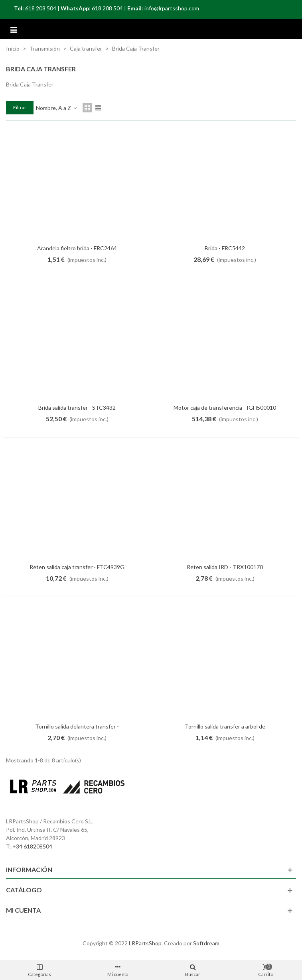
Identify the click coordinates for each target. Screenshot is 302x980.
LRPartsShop (145, 943)
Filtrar (20, 107)
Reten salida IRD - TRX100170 (225, 567)
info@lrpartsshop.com (172, 8)
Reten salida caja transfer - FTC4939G (77, 567)
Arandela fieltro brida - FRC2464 (77, 248)
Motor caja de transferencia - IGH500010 (225, 408)
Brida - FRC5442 (225, 248)
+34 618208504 (32, 846)
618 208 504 (41, 8)
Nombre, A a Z (57, 108)
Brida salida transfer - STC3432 (77, 408)
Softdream (206, 943)
